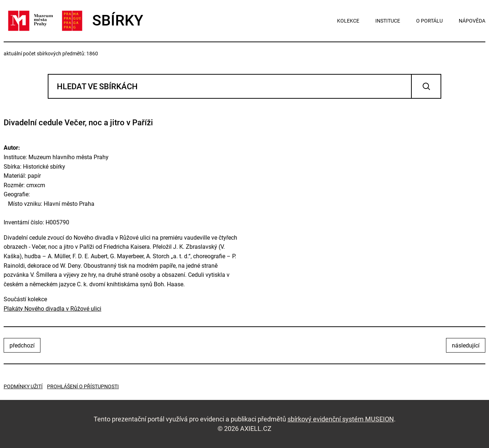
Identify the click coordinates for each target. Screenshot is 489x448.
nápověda (472, 21)
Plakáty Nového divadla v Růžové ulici (52, 309)
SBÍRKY (73, 21)
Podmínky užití (23, 386)
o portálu (429, 21)
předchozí (22, 345)
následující (466, 345)
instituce (388, 21)
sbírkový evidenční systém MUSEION (341, 419)
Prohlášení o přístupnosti (83, 386)
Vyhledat (426, 86)
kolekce (348, 21)
